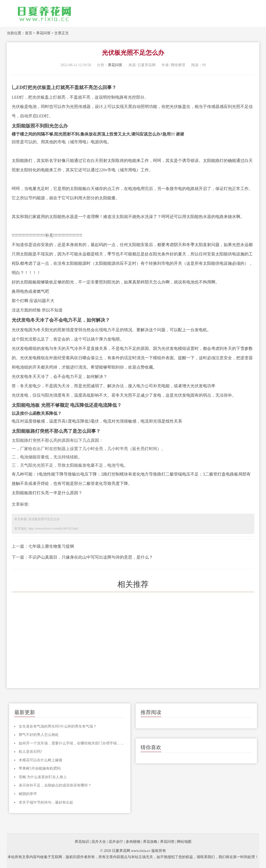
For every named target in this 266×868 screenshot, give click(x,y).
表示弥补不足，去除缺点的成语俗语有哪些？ (55, 785)
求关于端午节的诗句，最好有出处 (46, 802)
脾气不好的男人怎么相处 (39, 735)
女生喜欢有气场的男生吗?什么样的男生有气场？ (58, 726)
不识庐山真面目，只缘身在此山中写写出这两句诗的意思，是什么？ (91, 557)
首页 (29, 33)
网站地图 (184, 842)
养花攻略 (150, 842)
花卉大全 (99, 842)
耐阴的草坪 (28, 794)
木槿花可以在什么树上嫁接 (41, 760)
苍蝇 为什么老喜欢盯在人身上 (43, 777)
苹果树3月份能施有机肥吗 (40, 768)
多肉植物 (133, 842)
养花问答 (43, 33)
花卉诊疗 (116, 842)
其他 (49, 142)
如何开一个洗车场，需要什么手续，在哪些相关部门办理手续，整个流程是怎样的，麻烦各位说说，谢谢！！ (72, 743)
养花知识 (82, 842)
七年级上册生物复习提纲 (51, 546)
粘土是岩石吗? (30, 752)
